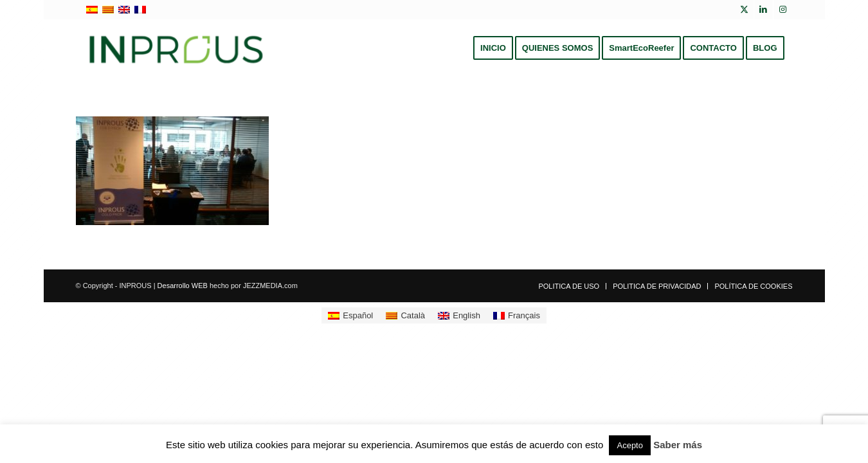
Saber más (678, 445)
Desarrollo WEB (183, 286)
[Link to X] (744, 10)
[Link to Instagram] (783, 10)
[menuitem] (493, 48)
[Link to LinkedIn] (764, 10)
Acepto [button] (629, 445)
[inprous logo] (176, 48)
